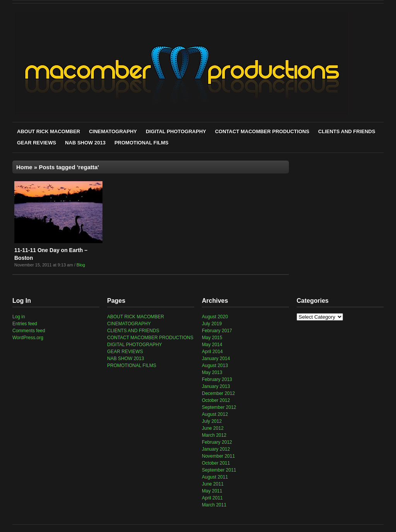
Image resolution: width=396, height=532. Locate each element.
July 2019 (212, 324)
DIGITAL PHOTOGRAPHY (176, 131)
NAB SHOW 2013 (85, 143)
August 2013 (215, 366)
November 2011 (218, 456)
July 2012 (212, 421)
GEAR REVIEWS (37, 143)
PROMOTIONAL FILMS (142, 143)
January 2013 (216, 386)
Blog (81, 265)
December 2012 (218, 393)
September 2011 (219, 470)
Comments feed (29, 331)
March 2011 (214, 505)
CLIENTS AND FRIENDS (347, 131)
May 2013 (212, 372)
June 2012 (213, 428)
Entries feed (25, 324)
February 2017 (217, 331)
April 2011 (212, 498)
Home (24, 167)
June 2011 (213, 484)
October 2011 (216, 463)
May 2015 (212, 338)
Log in (19, 317)
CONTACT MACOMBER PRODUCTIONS (262, 131)
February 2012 (217, 442)
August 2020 (215, 317)
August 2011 (215, 477)
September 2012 (219, 407)
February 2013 (217, 379)
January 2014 (216, 359)
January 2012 (216, 449)
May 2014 (212, 345)
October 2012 (216, 400)
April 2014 (212, 352)
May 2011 (212, 491)
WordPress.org (28, 338)
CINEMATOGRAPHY (113, 131)
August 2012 (215, 414)
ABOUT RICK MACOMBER (49, 131)
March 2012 (214, 435)
